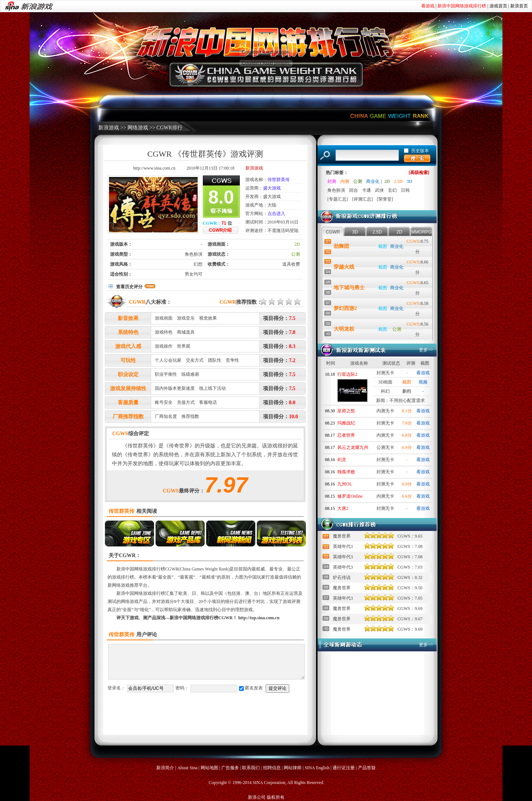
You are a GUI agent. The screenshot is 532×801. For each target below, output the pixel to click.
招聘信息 (272, 768)
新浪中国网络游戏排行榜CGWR (147, 569)
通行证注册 (344, 768)
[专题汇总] (338, 199)
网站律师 (293, 768)
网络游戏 (138, 128)
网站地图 (209, 768)
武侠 (379, 190)
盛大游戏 (272, 188)
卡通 (366, 190)
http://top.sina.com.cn (259, 618)
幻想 (198, 264)
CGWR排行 (170, 128)
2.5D (398, 181)
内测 (345, 181)
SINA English (317, 768)
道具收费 (291, 264)
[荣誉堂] (385, 199)
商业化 (373, 181)
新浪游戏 (109, 128)
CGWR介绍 (221, 230)
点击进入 (276, 214)
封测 (332, 181)
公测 (296, 254)
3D (410, 181)
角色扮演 (194, 254)
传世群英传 (279, 180)
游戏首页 (498, 6)
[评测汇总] (362, 199)
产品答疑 (367, 768)
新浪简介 (165, 768)
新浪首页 (519, 6)
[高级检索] (419, 173)
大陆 (272, 205)
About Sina (187, 768)
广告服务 (230, 768)
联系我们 (251, 768)
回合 (354, 190)
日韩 (405, 190)
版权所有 (276, 797)
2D (297, 244)
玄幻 (392, 190)
